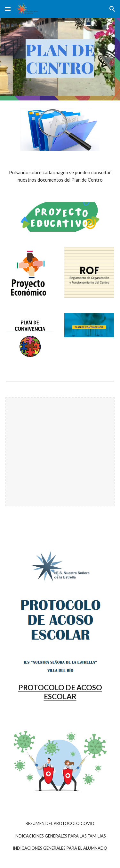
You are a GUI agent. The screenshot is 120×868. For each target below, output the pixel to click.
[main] (60, 59)
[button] (8, 9)
